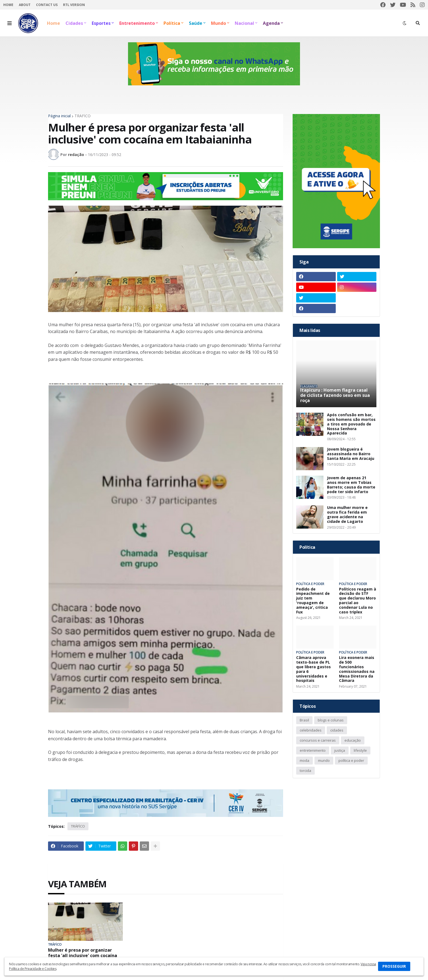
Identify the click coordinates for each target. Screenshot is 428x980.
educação (353, 740)
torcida (305, 771)
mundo (324, 760)
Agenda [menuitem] (271, 23)
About (25, 5)
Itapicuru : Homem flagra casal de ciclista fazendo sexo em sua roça (335, 395)
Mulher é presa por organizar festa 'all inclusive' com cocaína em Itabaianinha (83, 955)
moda (304, 760)
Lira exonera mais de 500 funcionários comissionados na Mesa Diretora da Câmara (357, 669)
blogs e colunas (331, 720)
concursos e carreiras (318, 740)
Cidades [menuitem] (74, 23)
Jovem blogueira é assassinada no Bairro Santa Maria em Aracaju (351, 454)
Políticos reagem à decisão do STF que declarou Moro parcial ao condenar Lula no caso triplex (358, 601)
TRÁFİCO (83, 116)
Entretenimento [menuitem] (137, 23)
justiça (340, 750)
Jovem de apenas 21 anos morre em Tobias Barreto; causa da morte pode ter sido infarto (351, 485)
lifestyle (360, 750)
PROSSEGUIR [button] (394, 966)
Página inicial (59, 116)
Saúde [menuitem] (196, 23)
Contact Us (47, 5)
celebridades (311, 730)
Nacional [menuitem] (244, 23)
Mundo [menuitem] (219, 23)
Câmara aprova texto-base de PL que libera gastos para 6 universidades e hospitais (313, 669)
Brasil (304, 720)
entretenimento (313, 750)
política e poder (351, 760)
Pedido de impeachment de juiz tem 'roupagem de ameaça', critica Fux (313, 601)
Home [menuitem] (53, 23)
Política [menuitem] (172, 23)
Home (8, 5)
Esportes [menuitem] (101, 23)
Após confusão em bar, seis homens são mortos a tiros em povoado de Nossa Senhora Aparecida (351, 424)
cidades (337, 730)
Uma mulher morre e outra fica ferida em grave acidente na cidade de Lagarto (347, 515)
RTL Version (74, 5)
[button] (10, 23)
